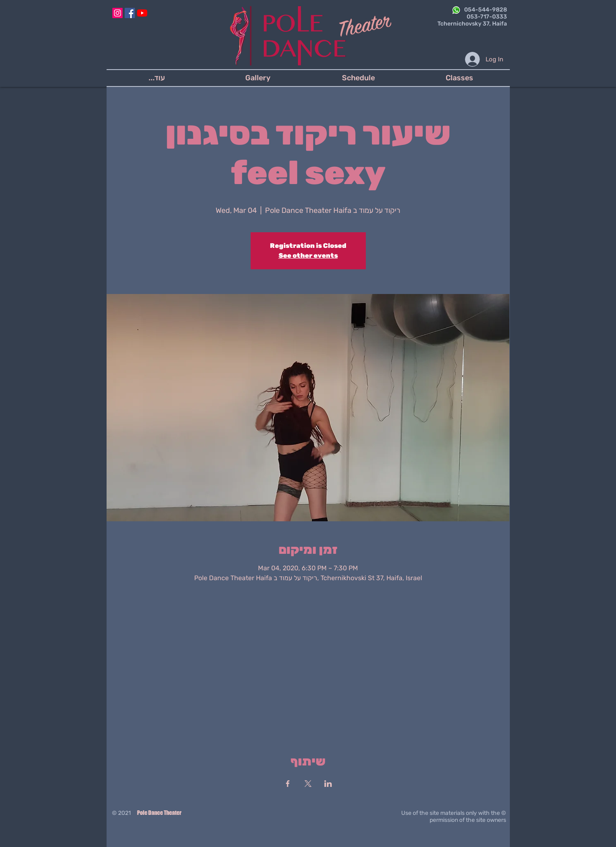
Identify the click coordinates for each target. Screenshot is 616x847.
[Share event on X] (308, 784)
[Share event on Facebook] (288, 784)
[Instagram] (117, 13)
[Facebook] (130, 13)
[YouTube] (142, 13)
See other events (308, 255)
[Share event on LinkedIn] (328, 784)
